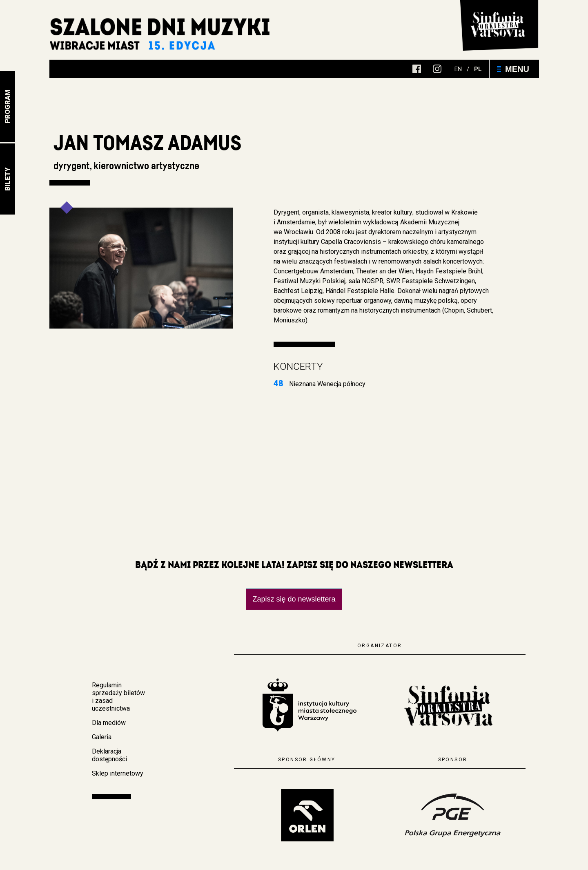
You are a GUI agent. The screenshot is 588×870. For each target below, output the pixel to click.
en (458, 69)
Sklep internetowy (118, 773)
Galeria (102, 737)
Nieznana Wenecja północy (320, 384)
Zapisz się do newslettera (294, 599)
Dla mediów (109, 723)
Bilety (7, 179)
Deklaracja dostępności (109, 755)
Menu (513, 69)
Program (7, 107)
